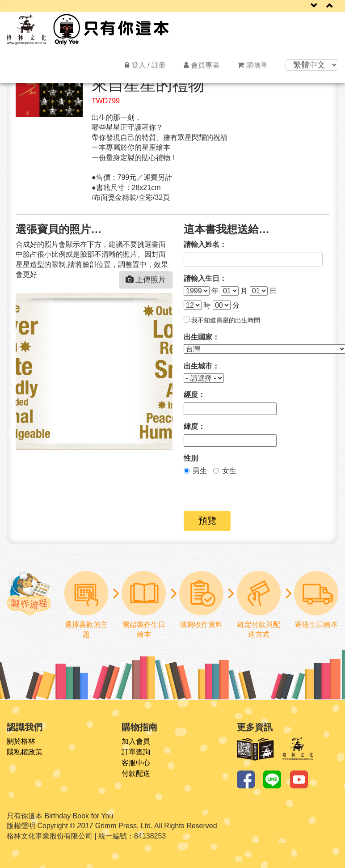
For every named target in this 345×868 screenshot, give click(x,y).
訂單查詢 (136, 752)
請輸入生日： (205, 278)
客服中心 (136, 763)
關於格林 (21, 741)
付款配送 (136, 774)
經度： (194, 395)
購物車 (252, 65)
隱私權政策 (25, 752)
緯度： (194, 426)
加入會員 (136, 741)
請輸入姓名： (205, 244)
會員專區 (202, 65)
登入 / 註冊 (145, 65)
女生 (225, 471)
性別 (191, 458)
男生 (195, 471)
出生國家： (202, 337)
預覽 (207, 521)
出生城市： (202, 366)
